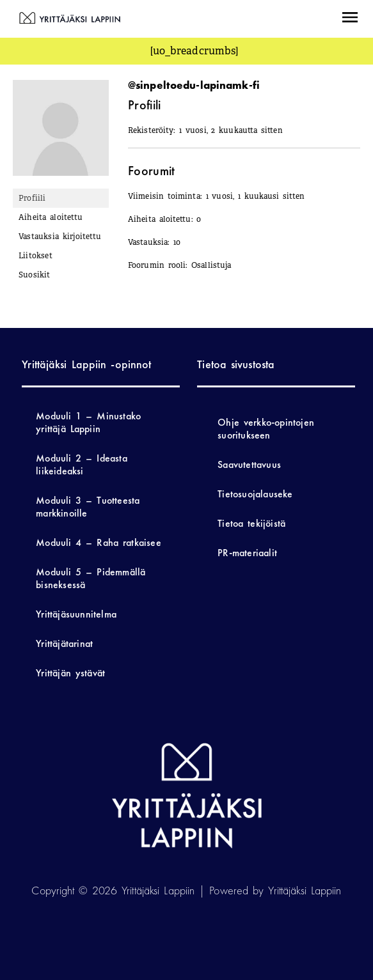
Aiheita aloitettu (51, 217)
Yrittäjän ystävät (70, 673)
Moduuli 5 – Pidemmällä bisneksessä (91, 578)
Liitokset (36, 256)
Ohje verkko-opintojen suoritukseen (266, 429)
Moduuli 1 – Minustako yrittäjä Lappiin (88, 422)
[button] (350, 19)
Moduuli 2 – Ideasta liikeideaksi (81, 464)
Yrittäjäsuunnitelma (76, 614)
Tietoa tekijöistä (251, 523)
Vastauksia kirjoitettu (60, 237)
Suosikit (35, 275)
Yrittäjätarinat (64, 643)
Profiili (32, 198)
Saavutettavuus (249, 464)
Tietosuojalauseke (255, 494)
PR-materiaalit (247, 553)
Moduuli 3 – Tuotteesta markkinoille (88, 507)
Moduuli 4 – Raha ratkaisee (98, 542)
